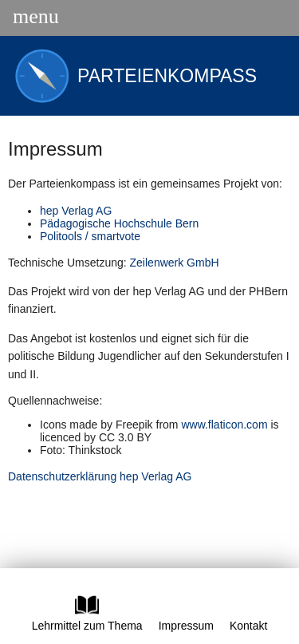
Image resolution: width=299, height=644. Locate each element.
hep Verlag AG (76, 211)
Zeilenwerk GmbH (175, 263)
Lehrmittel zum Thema (87, 619)
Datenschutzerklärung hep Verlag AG (100, 476)
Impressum (186, 626)
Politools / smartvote (90, 236)
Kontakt (248, 626)
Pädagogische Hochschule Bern (119, 223)
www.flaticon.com (224, 425)
